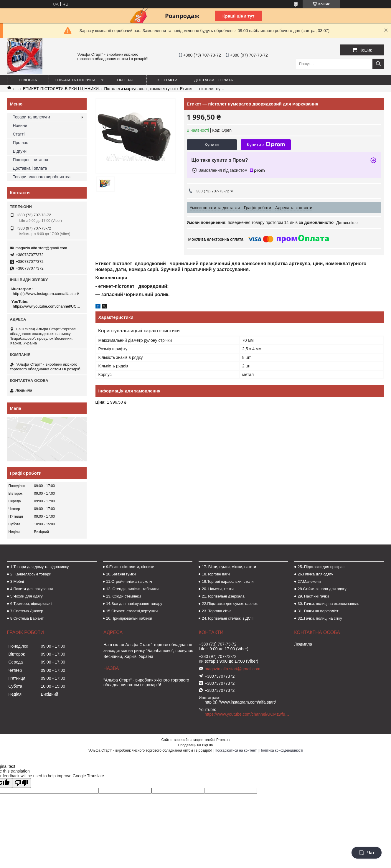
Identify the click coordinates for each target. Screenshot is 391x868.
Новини (20, 126)
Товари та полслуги (32, 117)
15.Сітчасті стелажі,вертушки (132, 611)
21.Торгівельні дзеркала (223, 596)
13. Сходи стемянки (123, 596)
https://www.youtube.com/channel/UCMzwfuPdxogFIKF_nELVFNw (48, 306)
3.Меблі (17, 581)
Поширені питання (31, 160)
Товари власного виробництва (42, 177)
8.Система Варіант (27, 618)
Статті (19, 134)
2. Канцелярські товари (31, 574)
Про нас (126, 80)
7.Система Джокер (27, 611)
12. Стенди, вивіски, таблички (132, 589)
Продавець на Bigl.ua (195, 745)
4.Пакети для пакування (32, 589)
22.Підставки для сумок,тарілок (230, 604)
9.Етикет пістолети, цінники (130, 567)
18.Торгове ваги (216, 574)
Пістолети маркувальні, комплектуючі (140, 89)
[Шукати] (378, 64)
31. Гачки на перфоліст (318, 611)
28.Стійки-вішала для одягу (322, 589)
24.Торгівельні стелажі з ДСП (228, 618)
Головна (28, 80)
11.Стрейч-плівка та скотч (129, 581)
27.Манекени (309, 581)
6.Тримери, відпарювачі (31, 604)
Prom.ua (223, 740)
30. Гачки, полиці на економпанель (328, 604)
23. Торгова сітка (217, 611)
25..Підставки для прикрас (321, 567)
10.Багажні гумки (121, 574)
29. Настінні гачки (313, 596)
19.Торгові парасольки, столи (228, 581)
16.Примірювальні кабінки (129, 618)
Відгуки (20, 151)
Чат (367, 853)
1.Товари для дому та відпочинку (40, 567)
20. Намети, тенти (218, 589)
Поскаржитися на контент (236, 750)
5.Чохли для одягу (27, 596)
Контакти (167, 80)
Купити (212, 145)
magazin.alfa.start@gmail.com (41, 248)
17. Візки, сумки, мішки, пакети (229, 567)
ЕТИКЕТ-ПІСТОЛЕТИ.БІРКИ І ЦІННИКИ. (61, 89)
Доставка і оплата (214, 80)
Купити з (266, 145)
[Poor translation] (22, 783)
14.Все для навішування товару (134, 604)
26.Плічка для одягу (315, 574)
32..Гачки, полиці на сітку (320, 618)
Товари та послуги (75, 80)
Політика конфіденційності (281, 750)
